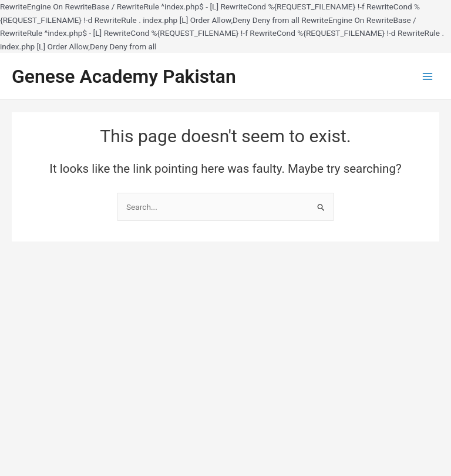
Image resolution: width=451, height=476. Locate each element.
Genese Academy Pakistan (124, 76)
